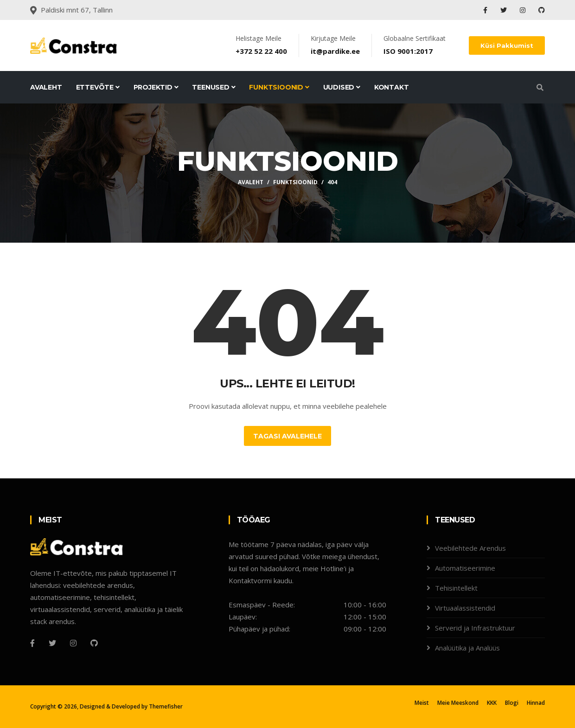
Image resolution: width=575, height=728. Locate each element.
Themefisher (166, 706)
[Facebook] (32, 643)
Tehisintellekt (456, 588)
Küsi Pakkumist (507, 45)
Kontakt (392, 87)
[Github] (94, 643)
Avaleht (46, 87)
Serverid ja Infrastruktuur (475, 628)
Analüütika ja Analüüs (467, 648)
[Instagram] (73, 643)
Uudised (342, 87)
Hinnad (536, 703)
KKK (492, 703)
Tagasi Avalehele (287, 436)
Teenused (214, 87)
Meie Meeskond (458, 703)
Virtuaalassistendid (465, 608)
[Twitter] (52, 643)
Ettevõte (98, 87)
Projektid (156, 87)
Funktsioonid (279, 87)
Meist (422, 703)
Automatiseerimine (465, 568)
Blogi (512, 703)
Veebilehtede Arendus (470, 548)
